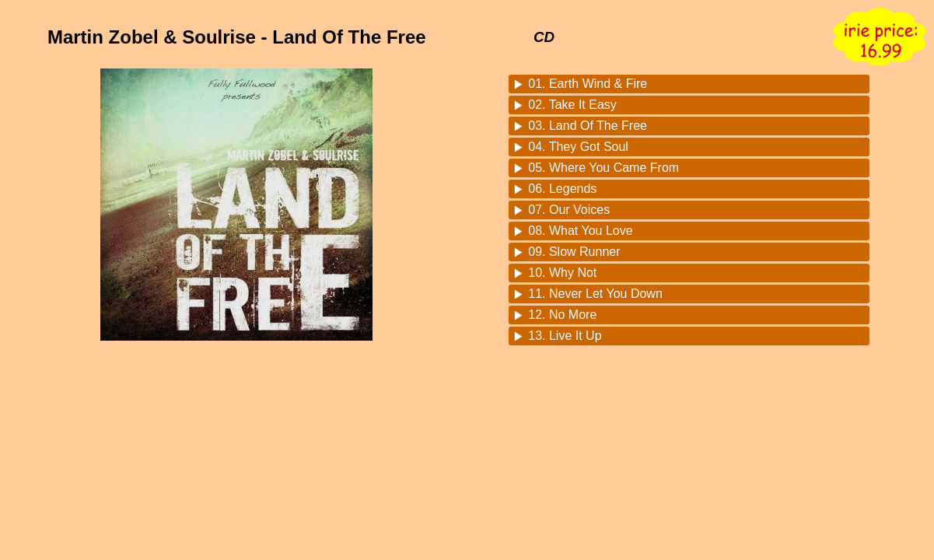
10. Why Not (562, 273)
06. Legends (562, 189)
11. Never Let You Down (595, 294)
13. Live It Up (565, 336)
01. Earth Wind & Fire (588, 84)
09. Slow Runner (574, 252)
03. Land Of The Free (588, 126)
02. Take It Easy (572, 105)
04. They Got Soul (578, 147)
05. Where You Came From (603, 168)
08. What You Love (580, 231)
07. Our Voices (569, 210)
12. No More (562, 315)
